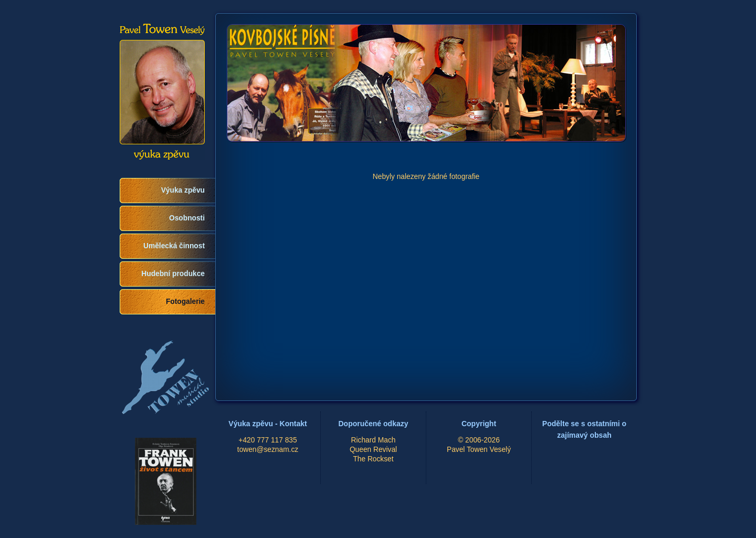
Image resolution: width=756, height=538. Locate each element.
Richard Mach (374, 440)
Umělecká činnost (174, 246)
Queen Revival (373, 450)
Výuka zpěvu (183, 190)
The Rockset (373, 459)
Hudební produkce (173, 274)
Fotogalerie (185, 302)
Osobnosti (187, 218)
